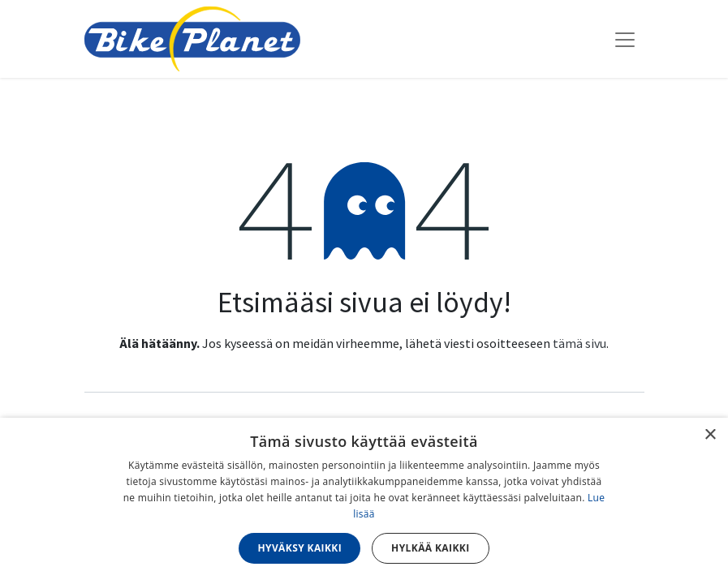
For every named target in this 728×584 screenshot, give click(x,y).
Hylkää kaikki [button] (430, 548)
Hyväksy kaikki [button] (299, 548)
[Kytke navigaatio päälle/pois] (625, 39)
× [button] (710, 435)
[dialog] (364, 501)
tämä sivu (579, 343)
